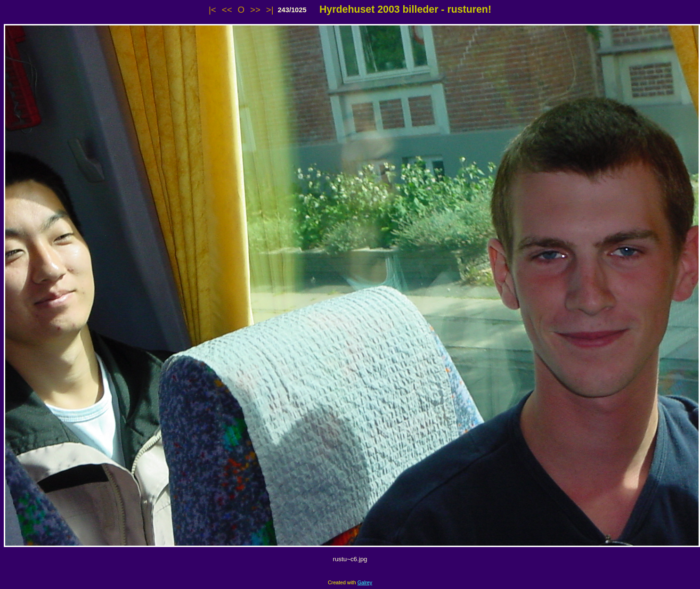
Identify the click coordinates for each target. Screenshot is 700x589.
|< (212, 10)
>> (255, 10)
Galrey (365, 582)
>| (270, 10)
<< (227, 10)
